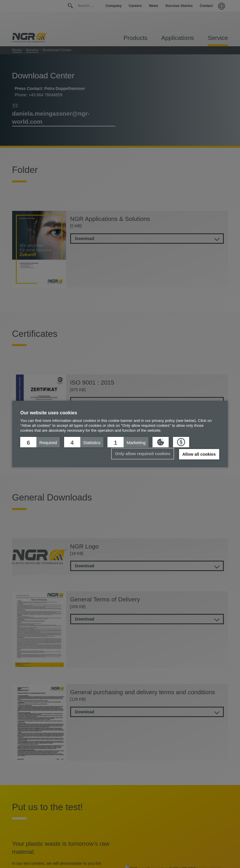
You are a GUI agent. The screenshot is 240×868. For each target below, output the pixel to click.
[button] (40, 442)
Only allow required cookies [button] (143, 454)
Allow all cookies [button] (199, 454)
